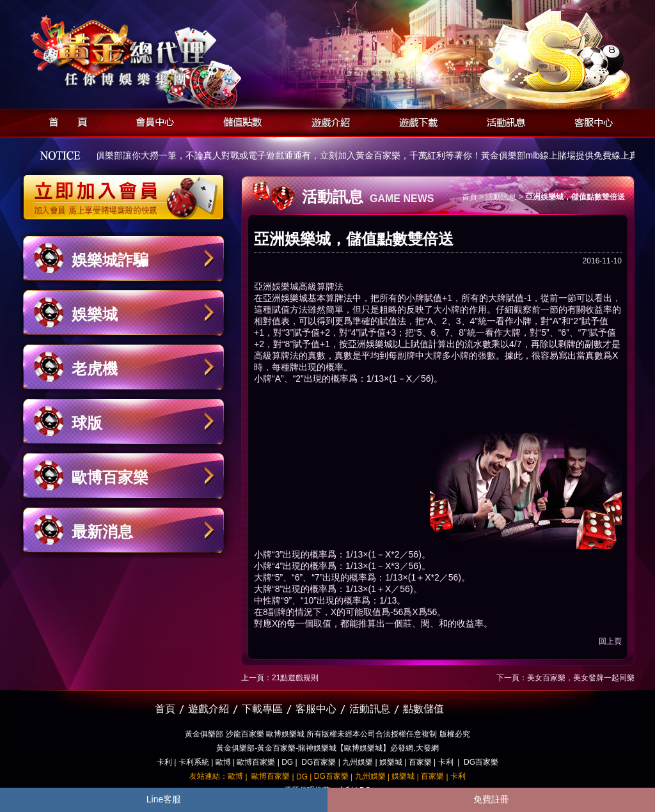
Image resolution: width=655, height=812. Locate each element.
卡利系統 (194, 762)
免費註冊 (491, 799)
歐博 (223, 762)
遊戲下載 (415, 121)
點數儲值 (423, 709)
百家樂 (420, 762)
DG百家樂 (319, 762)
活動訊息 (502, 121)
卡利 (164, 762)
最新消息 (102, 532)
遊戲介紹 (327, 121)
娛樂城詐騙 (110, 260)
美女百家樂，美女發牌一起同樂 (581, 678)
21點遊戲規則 (295, 678)
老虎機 (95, 369)
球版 (87, 423)
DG (287, 762)
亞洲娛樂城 (276, 286)
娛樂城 (95, 314)
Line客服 (164, 799)
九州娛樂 (358, 762)
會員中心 (152, 121)
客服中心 (590, 121)
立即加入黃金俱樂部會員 (128, 191)
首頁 (64, 121)
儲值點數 (240, 121)
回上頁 (610, 641)
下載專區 (262, 709)
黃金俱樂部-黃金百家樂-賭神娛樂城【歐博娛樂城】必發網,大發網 (327, 748)
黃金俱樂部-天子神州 (156, 51)
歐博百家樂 (110, 477)
